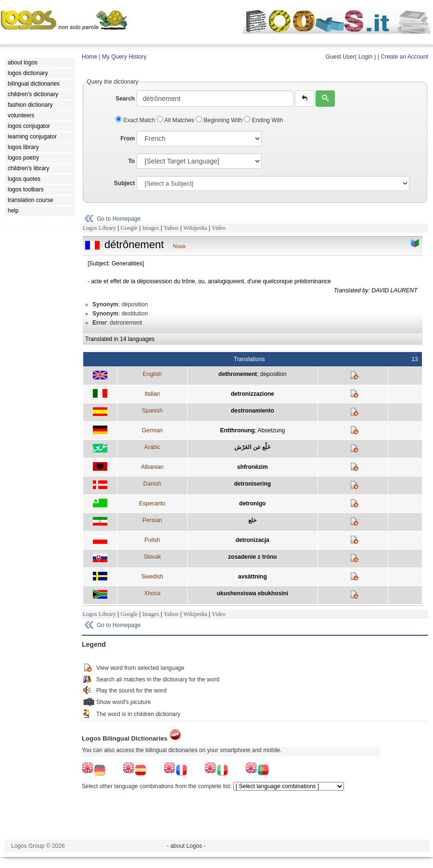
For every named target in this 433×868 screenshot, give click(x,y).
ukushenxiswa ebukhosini (252, 593)
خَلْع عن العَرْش (252, 447)
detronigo (252, 503)
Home (89, 57)
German (152, 430)
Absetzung (271, 430)
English (152, 374)
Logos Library (99, 228)
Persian (152, 520)
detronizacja (253, 540)
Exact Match (136, 120)
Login (365, 57)
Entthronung (237, 430)
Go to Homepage (119, 219)
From (127, 138)
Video (219, 228)
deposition (274, 374)
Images (151, 228)
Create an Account (404, 57)
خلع (252, 520)
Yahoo (171, 228)
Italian (152, 394)
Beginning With (220, 120)
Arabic (152, 447)
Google (129, 228)
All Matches (176, 120)
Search (125, 99)
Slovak (152, 557)
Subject (124, 183)
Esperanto (152, 503)
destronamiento (253, 411)
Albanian (152, 467)
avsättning (253, 577)
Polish (152, 540)
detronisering (252, 484)
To (131, 161)
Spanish (152, 411)
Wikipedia (195, 228)
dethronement (238, 374)
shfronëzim (253, 467)
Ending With (263, 120)
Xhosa (152, 593)
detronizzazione (253, 394)
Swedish (152, 577)
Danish (152, 484)
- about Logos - (186, 846)
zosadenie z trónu (252, 557)
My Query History (124, 57)
